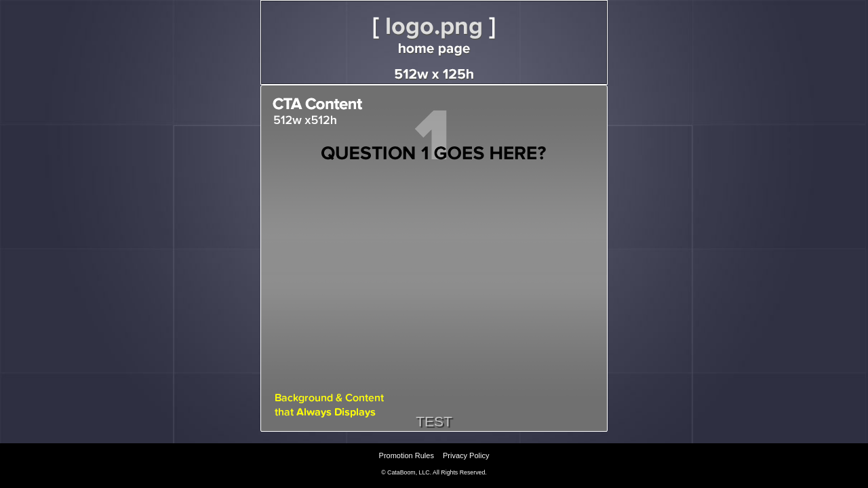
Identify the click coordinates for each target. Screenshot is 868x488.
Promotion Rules (407, 455)
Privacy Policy (466, 455)
